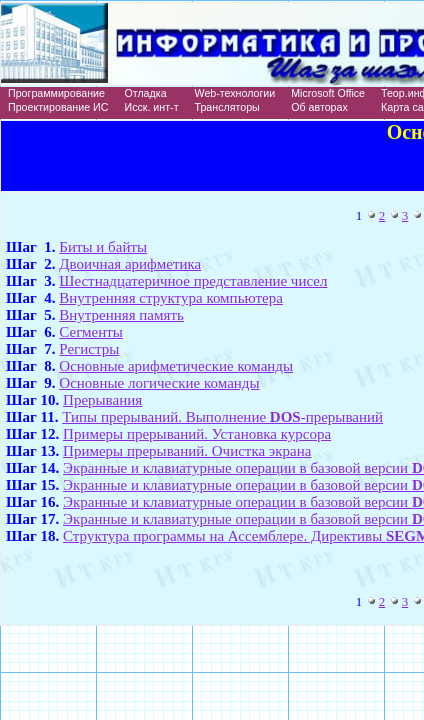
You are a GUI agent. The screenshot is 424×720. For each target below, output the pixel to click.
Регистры (89, 349)
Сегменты (91, 332)
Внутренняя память (121, 315)
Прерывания (102, 400)
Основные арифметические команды (176, 366)
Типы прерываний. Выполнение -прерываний (222, 417)
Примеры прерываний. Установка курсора (197, 434)
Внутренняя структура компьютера (171, 298)
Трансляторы (227, 107)
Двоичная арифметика (130, 264)
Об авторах (319, 107)
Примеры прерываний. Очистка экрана (187, 451)
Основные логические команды (159, 383)
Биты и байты (103, 247)
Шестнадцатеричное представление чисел (193, 281)
